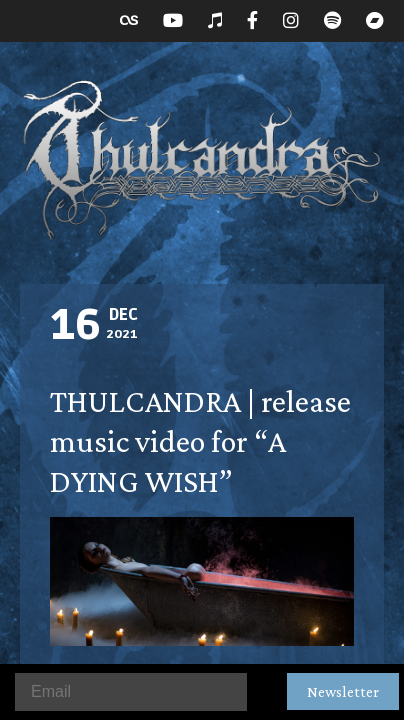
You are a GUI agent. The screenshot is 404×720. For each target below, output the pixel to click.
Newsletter (343, 691)
